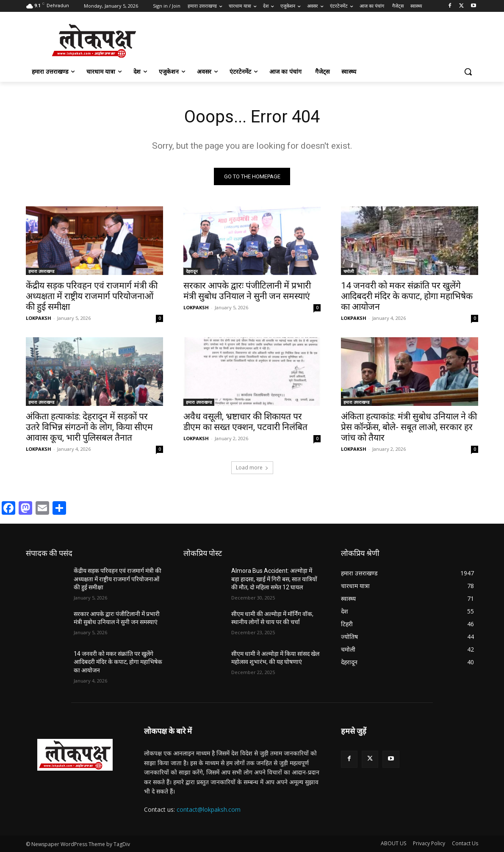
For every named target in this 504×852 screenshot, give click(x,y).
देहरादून (192, 271)
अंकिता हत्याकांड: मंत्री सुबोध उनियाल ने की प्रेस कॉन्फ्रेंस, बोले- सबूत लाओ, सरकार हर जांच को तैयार (409, 427)
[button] (468, 72)
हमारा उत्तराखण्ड (41, 271)
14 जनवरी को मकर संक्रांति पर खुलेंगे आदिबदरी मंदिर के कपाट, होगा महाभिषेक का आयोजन (407, 296)
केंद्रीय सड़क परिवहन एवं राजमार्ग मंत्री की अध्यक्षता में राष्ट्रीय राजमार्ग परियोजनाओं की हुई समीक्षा (92, 296)
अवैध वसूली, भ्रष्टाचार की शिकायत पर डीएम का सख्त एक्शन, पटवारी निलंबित (245, 422)
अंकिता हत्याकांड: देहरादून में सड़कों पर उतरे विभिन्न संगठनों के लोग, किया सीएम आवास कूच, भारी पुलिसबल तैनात (89, 427)
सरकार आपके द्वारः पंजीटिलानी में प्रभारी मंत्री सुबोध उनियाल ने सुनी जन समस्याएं (247, 291)
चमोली (349, 271)
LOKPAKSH (39, 318)
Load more (252, 468)
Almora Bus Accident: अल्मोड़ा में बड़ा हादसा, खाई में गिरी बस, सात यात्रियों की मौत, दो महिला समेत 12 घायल (274, 579)
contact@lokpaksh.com (209, 809)
